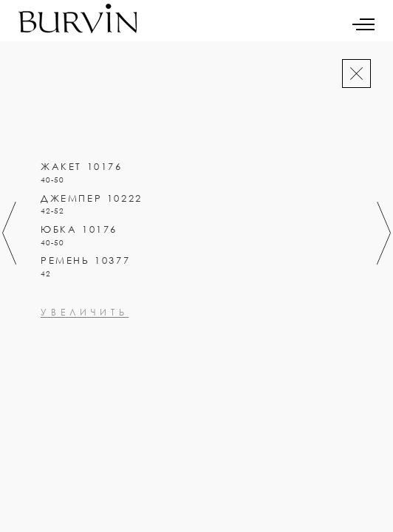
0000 (55, 337)
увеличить (85, 376)
